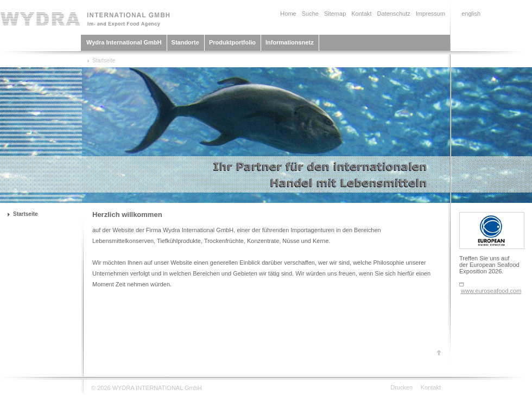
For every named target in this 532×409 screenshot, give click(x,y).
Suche (310, 14)
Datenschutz (394, 14)
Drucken (401, 387)
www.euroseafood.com (491, 291)
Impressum (430, 14)
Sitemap (335, 14)
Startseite (104, 60)
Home (288, 14)
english (471, 14)
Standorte (185, 42)
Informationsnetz (290, 42)
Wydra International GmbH (124, 42)
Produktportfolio (232, 42)
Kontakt (361, 14)
